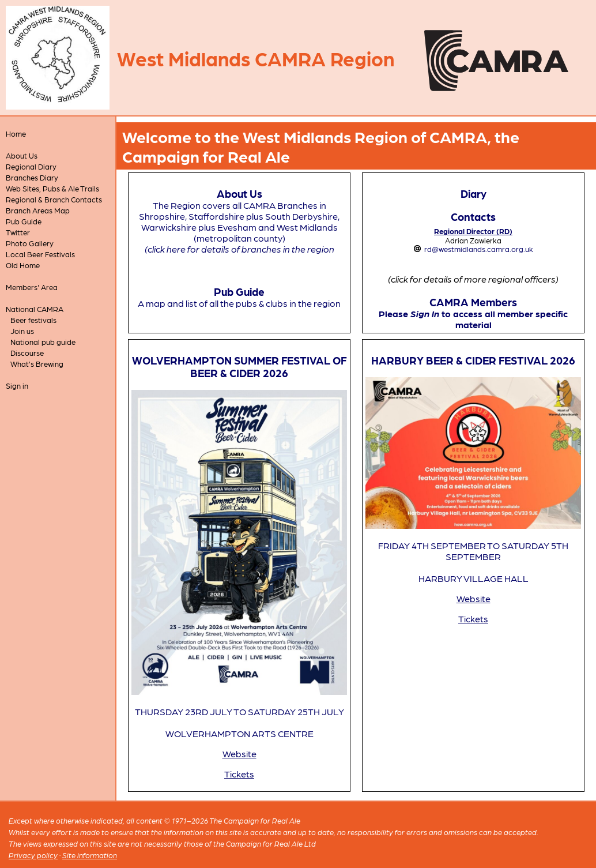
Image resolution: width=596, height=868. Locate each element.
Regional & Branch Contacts (54, 199)
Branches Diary (32, 177)
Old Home (23, 265)
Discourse (27, 353)
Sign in (17, 386)
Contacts (473, 216)
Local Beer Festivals (40, 254)
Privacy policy (33, 855)
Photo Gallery (30, 243)
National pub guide (43, 342)
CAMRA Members (473, 302)
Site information (90, 855)
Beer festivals (33, 320)
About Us (22, 155)
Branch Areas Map (38, 210)
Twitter (18, 232)
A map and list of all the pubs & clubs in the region (239, 303)
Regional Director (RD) (473, 231)
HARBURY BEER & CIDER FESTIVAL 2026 (473, 360)
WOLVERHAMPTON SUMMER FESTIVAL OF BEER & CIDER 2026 (239, 366)
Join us (22, 331)
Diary (474, 193)
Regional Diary (31, 166)
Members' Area (32, 287)
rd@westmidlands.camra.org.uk (479, 249)
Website (239, 754)
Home (16, 134)
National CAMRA (35, 309)
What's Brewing (37, 364)
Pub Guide (24, 221)
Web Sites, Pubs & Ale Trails (52, 188)
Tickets (239, 774)
